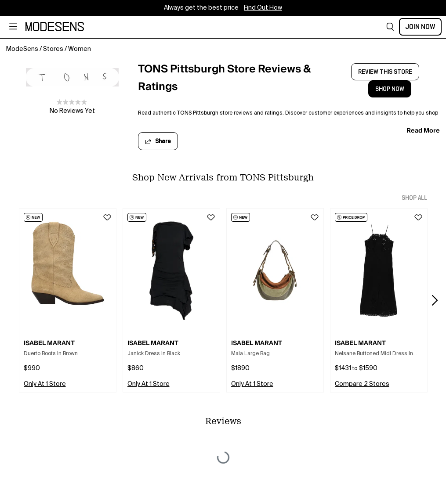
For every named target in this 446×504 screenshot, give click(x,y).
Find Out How (263, 8)
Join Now (420, 27)
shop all (414, 198)
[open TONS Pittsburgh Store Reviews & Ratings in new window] (234, 80)
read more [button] (423, 130)
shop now (390, 89)
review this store (385, 72)
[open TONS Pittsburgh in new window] (72, 77)
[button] (390, 27)
